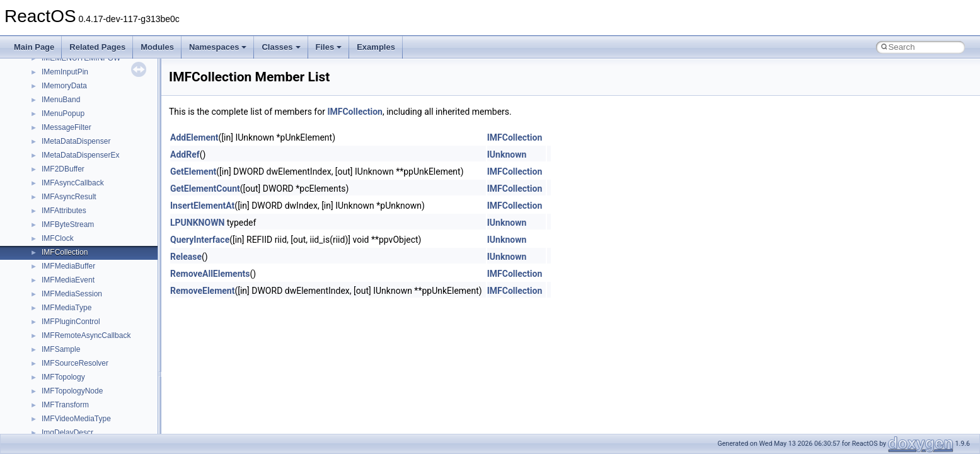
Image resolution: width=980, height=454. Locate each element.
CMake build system (55, 66)
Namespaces (218, 47)
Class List (48, 288)
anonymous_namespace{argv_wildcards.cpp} (118, 385)
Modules (157, 47)
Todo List (37, 219)
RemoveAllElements (210, 274)
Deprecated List (48, 233)
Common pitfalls (49, 80)
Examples (376, 47)
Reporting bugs (47, 108)
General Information (55, 205)
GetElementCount (205, 189)
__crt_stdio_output (73, 316)
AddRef (185, 154)
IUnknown (507, 154)
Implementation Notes (58, 177)
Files (329, 47)
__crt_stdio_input (70, 302)
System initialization (55, 136)
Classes (281, 47)
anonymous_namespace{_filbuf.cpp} (102, 371)
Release (186, 257)
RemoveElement (202, 291)
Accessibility (62, 344)
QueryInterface (200, 240)
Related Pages (97, 47)
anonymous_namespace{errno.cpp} (101, 427)
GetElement (193, 172)
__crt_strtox (61, 330)
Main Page (34, 47)
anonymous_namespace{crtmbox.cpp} (106, 413)
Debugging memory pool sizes (72, 94)
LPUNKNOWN (197, 223)
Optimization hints (51, 163)
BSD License (43, 191)
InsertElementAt (202, 206)
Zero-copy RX (45, 122)
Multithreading (45, 149)
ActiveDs (56, 358)
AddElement (194, 137)
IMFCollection (355, 112)
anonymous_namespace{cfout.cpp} (101, 399)
